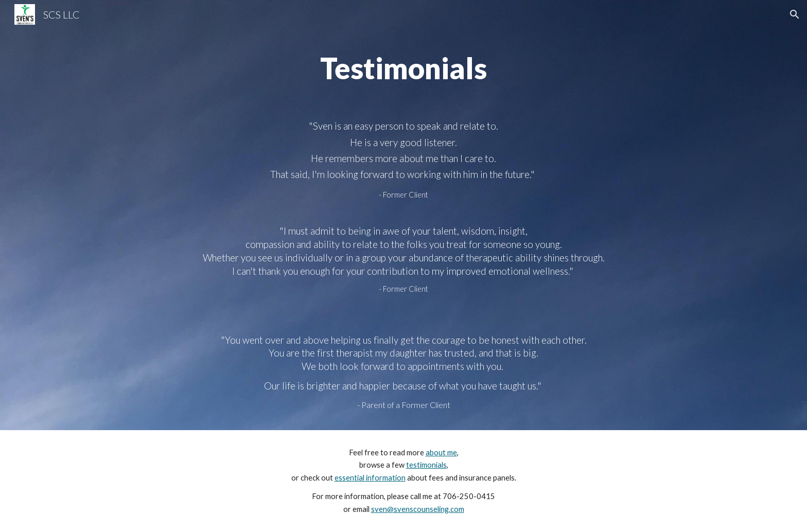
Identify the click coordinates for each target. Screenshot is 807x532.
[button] (795, 14)
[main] (403, 68)
